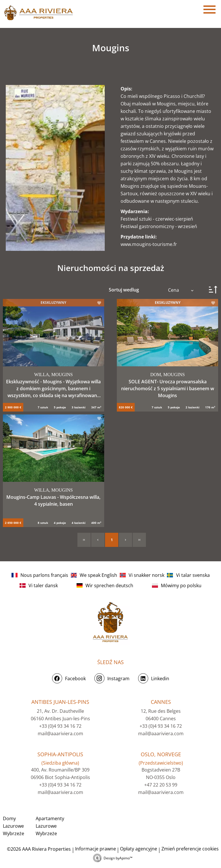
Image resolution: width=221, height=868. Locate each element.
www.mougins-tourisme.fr (149, 244)
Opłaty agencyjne (139, 849)
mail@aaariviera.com (60, 734)
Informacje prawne (96, 849)
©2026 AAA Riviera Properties (38, 849)
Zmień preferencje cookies (190, 849)
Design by (118, 858)
